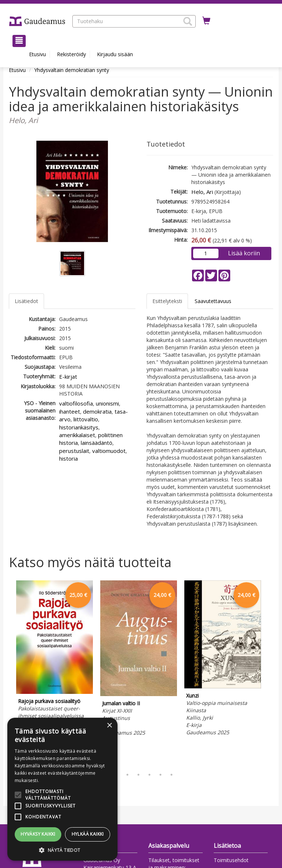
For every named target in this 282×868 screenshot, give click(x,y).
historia (68, 458)
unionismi (107, 403)
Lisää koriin (244, 253)
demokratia (97, 411)
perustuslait (74, 451)
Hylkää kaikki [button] (88, 834)
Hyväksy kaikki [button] (38, 834)
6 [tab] (160, 775)
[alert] (62, 789)
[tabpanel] (55, 662)
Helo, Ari (202, 192)
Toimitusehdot (231, 860)
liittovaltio (86, 419)
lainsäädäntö (97, 443)
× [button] (109, 726)
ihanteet (70, 411)
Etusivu (37, 54)
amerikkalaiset (77, 435)
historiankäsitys (79, 427)
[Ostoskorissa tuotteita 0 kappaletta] (206, 21)
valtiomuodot (109, 451)
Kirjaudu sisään (115, 54)
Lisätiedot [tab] (26, 301)
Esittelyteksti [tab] (167, 301)
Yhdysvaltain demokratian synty (72, 70)
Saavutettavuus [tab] (213, 301)
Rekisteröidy (71, 54)
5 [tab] (149, 775)
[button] (188, 21)
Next (270, 673)
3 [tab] (127, 775)
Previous (7, 673)
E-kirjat (68, 377)
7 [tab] (171, 775)
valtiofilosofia (76, 403)
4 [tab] (138, 775)
